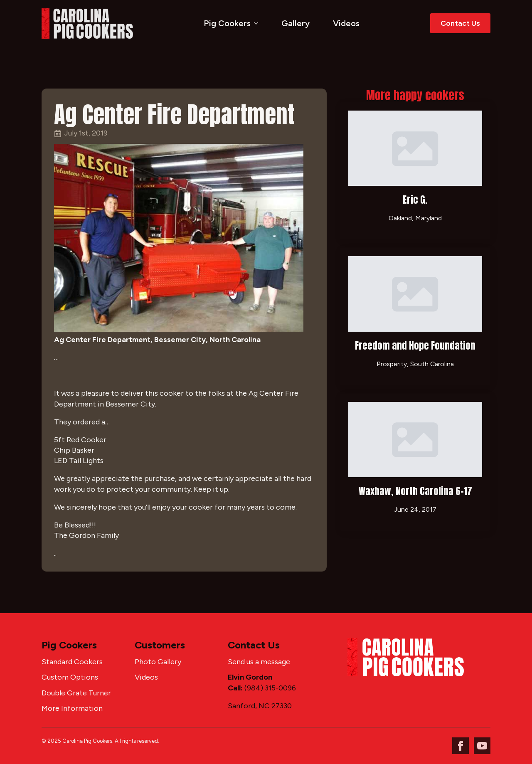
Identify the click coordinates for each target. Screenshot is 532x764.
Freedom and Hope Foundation (415, 346)
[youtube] (482, 746)
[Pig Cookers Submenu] (258, 23)
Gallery (296, 23)
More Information (72, 708)
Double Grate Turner (76, 693)
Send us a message (259, 662)
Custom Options (70, 677)
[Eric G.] (415, 148)
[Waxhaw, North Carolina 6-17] (415, 440)
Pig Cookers (227, 23)
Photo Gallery (158, 662)
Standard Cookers (72, 662)
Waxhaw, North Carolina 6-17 (415, 491)
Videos (346, 23)
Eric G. (415, 200)
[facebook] (461, 746)
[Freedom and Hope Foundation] (415, 294)
